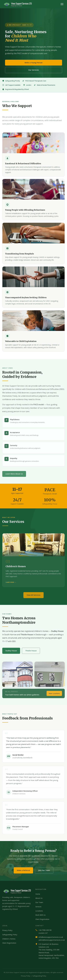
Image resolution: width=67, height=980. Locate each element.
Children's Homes (9, 939)
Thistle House (31, 651)
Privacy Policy (7, 930)
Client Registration (42, 919)
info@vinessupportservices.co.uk (51, 937)
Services (38, 907)
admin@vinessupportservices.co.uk (52, 940)
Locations (39, 911)
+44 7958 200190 (45, 930)
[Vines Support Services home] (18, 4)
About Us (39, 898)
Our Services (34, 70)
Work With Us (40, 915)
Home (38, 894)
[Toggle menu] (62, 4)
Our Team (39, 902)
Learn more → (11, 582)
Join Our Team (44, 870)
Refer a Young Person (34, 63)
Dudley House (11, 651)
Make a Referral (23, 870)
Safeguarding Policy (10, 935)
